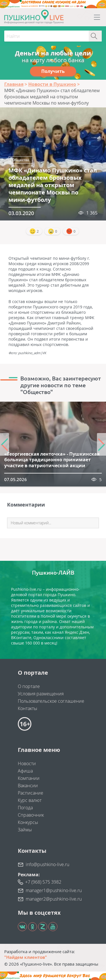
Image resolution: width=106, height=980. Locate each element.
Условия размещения (41, 694)
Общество (21, 160)
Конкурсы (28, 822)
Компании (29, 778)
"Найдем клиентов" (26, 957)
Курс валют (30, 800)
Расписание (31, 793)
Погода (25, 808)
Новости (27, 763)
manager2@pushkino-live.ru (54, 899)
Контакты (28, 708)
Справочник (31, 815)
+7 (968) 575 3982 (43, 882)
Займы (25, 830)
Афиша (25, 771)
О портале (29, 686)
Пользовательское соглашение (51, 701)
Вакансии (28, 786)
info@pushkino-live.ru (47, 864)
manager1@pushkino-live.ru (54, 890)
